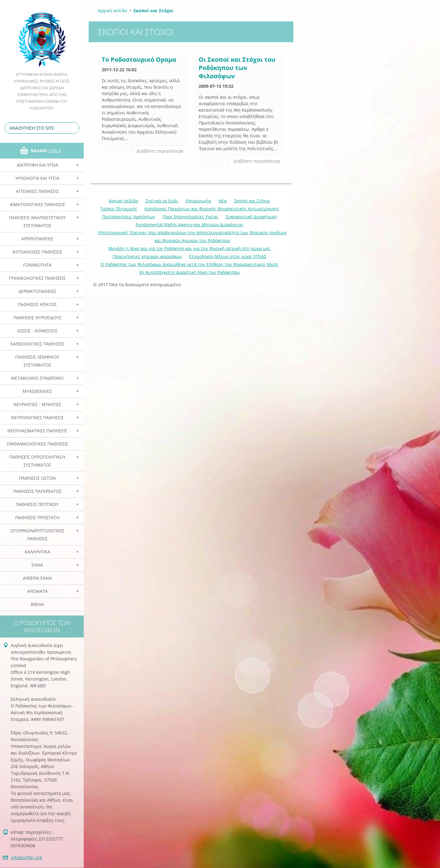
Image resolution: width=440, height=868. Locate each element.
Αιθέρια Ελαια (37, 578)
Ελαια (37, 565)
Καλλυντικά (37, 552)
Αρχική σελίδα (112, 11)
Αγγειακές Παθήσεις (37, 191)
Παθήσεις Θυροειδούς (37, 318)
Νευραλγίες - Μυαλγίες (37, 404)
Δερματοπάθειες (37, 291)
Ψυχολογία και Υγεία (37, 178)
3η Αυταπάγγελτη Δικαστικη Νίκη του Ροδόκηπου (189, 272)
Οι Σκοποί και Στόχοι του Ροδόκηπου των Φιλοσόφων (237, 68)
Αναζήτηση (73, 128)
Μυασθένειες (37, 391)
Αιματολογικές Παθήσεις (37, 204)
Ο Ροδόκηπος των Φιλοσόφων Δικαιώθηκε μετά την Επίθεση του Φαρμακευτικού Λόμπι (189, 264)
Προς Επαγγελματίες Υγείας (191, 217)
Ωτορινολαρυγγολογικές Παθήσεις (37, 535)
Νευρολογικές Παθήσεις (37, 417)
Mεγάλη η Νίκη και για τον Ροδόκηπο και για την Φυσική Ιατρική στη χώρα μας (190, 248)
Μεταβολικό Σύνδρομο (37, 378)
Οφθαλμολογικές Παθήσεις (37, 444)
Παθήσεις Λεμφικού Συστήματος (37, 361)
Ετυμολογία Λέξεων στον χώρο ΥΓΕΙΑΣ (228, 256)
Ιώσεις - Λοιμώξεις (37, 331)
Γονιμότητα (37, 265)
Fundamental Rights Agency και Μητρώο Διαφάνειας (190, 225)
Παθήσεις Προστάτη (37, 517)
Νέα (223, 201)
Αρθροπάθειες (37, 239)
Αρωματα (37, 591)
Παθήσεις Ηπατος (37, 304)
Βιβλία (37, 604)
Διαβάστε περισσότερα (160, 151)
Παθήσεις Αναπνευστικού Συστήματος (37, 222)
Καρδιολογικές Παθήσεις (37, 344)
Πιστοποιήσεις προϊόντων (129, 217)
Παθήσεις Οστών (37, 478)
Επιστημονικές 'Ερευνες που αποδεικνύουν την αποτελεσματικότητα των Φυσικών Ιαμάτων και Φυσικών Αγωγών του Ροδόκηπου (193, 236)
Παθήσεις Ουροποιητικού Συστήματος (37, 461)
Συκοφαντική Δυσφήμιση (251, 217)
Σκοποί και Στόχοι (252, 201)
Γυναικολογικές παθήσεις (37, 278)
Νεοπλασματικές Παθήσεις (37, 431)
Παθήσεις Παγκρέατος (37, 491)
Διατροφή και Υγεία (37, 165)
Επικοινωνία (198, 201)
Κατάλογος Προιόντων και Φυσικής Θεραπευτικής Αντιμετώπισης (212, 209)
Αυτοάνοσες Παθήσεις (37, 252)
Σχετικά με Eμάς (162, 201)
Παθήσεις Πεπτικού (37, 504)
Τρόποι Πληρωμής (119, 209)
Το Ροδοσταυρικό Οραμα (139, 59)
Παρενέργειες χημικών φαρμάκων (147, 256)
